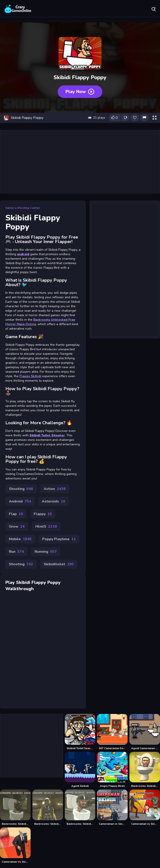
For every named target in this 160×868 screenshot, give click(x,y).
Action (55, 489)
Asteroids (54, 501)
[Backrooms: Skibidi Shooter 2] (80, 808)
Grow (17, 526)
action (36, 208)
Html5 (46, 526)
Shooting (23, 208)
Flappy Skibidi (30, 376)
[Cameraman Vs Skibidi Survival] (15, 845)
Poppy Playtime (59, 539)
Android (20, 501)
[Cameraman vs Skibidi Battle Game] (112, 808)
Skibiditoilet (59, 564)
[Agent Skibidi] (80, 770)
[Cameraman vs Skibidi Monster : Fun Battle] (145, 808)
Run (16, 552)
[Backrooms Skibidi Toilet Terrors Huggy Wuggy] (145, 770)
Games (10, 208)
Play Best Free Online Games (18, 9)
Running (46, 552)
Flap (16, 514)
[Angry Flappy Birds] (112, 770)
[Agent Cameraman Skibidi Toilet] (145, 732)
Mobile (20, 539)
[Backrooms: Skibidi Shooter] (48, 808)
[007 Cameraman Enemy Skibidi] (112, 732)
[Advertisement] (80, 162)
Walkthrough (20, 589)
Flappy (43, 514)
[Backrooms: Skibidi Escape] (15, 808)
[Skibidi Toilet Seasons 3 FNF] (80, 732)
